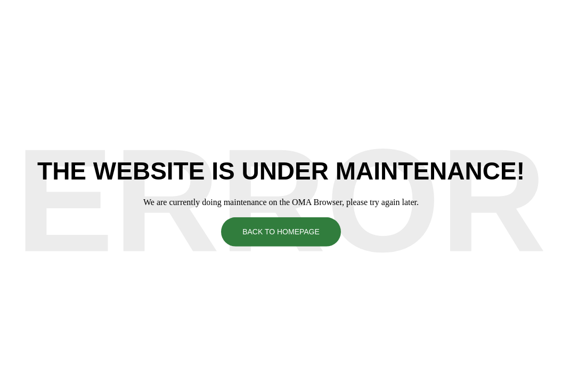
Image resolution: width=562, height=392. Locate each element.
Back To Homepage (281, 232)
